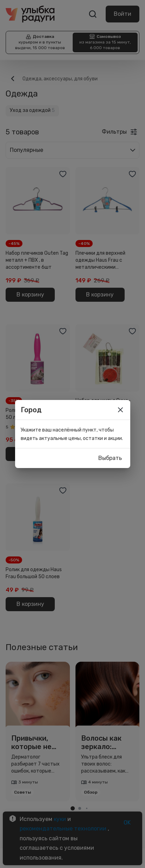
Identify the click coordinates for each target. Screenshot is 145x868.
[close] (120, 410)
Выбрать (110, 458)
